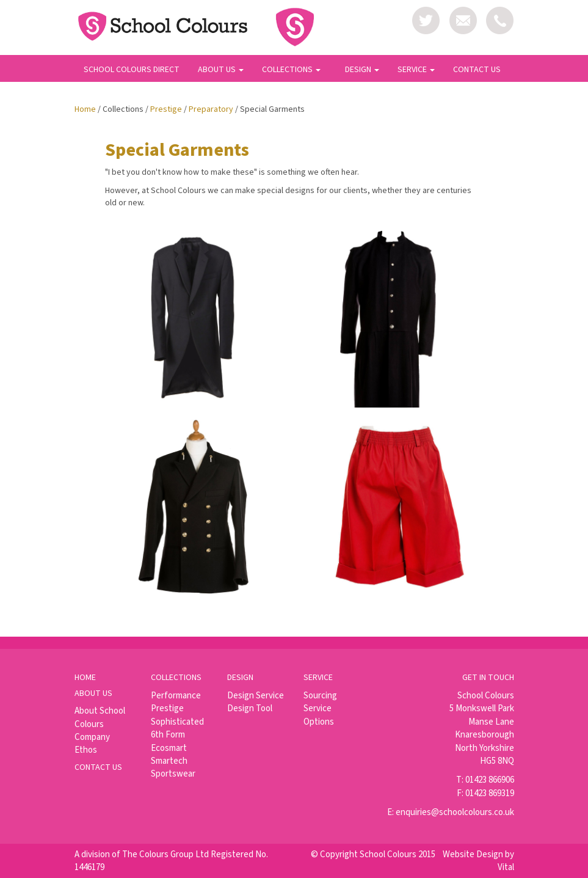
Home (85, 109)
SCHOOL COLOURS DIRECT (132, 70)
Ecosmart (169, 748)
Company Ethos (92, 744)
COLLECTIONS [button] (291, 70)
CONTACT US (477, 70)
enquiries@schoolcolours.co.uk (455, 812)
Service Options (319, 715)
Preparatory (211, 109)
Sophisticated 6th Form (177, 728)
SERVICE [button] (416, 70)
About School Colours (100, 717)
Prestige (166, 109)
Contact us (98, 767)
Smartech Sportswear (173, 767)
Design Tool (250, 708)
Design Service (256, 696)
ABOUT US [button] (221, 70)
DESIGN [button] (362, 70)
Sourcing (320, 696)
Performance (176, 696)
